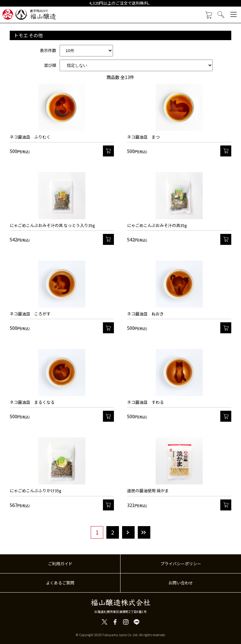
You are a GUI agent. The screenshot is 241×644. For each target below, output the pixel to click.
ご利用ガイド (60, 564)
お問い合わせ (181, 583)
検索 (221, 15)
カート (108, 151)
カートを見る (209, 15)
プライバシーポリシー (181, 564)
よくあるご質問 (60, 583)
